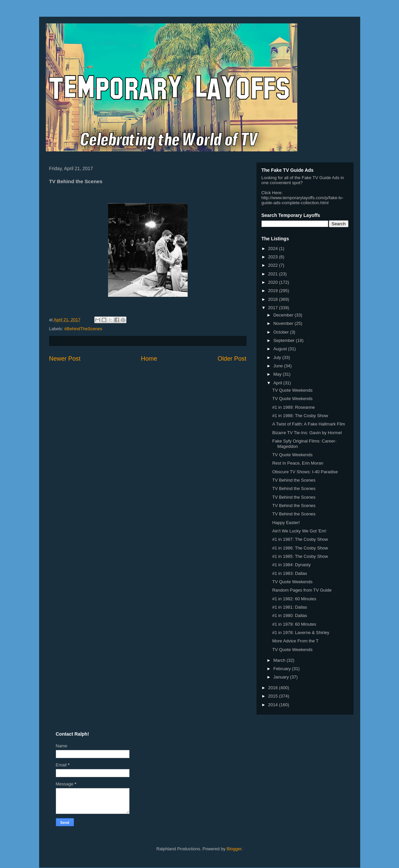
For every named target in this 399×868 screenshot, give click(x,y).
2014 (274, 705)
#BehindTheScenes (83, 329)
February (283, 669)
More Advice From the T (295, 641)
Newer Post (65, 359)
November (284, 323)
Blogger (234, 849)
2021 (274, 274)
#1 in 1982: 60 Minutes (294, 599)
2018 (274, 299)
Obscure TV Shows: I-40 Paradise (305, 472)
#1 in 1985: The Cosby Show (300, 556)
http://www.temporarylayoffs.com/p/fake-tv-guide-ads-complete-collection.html (303, 200)
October (282, 332)
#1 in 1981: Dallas (290, 607)
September (284, 340)
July (278, 357)
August (281, 349)
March (280, 660)
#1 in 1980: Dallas (290, 615)
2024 (274, 249)
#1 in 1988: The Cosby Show (300, 416)
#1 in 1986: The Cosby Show (300, 548)
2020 (274, 282)
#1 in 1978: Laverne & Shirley (301, 633)
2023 (274, 257)
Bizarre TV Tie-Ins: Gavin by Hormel (307, 433)
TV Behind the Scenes (294, 480)
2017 (274, 308)
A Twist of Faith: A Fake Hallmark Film (309, 424)
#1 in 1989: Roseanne (293, 407)
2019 (274, 291)
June (279, 366)
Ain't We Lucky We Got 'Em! (299, 531)
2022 (274, 265)
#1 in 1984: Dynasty (291, 565)
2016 (274, 688)
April (278, 383)
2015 (274, 696)
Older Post (232, 359)
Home (149, 359)
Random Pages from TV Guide (302, 590)
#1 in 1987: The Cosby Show (300, 539)
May (278, 374)
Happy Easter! (286, 523)
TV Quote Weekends (292, 390)
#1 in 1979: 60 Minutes (294, 624)
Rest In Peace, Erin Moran (298, 463)
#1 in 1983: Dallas (290, 573)
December (284, 315)
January (282, 677)
